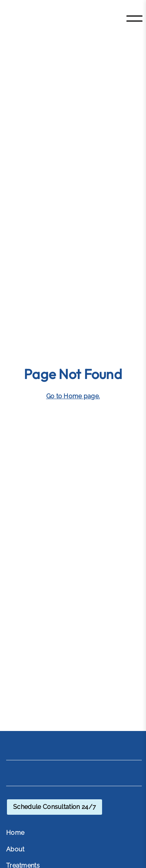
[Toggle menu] (134, 19)
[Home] (54, 18)
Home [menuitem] (15, 833)
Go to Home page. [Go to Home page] (73, 396)
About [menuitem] (15, 849)
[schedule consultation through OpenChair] (55, 807)
